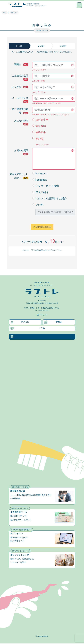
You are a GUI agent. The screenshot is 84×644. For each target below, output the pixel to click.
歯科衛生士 (42, 120)
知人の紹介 (42, 192)
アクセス (20, 322)
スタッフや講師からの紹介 (51, 198)
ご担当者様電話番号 (19, 110)
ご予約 (28, 329)
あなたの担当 (22, 121)
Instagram (41, 173)
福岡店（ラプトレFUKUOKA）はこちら (34, 337)
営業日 (53, 322)
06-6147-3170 (44, 311)
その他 (39, 138)
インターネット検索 (47, 186)
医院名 (21, 65)
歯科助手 (41, 132)
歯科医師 (41, 126)
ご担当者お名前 (21, 76)
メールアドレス (21, 99)
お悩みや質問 (22, 151)
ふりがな (20, 87)
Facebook (41, 180)
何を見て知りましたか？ (19, 175)
